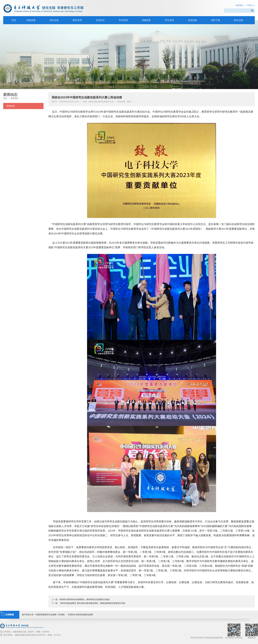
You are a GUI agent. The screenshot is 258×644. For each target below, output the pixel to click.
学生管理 (169, 20)
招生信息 (54, 20)
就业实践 (192, 20)
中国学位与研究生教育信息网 (80, 615)
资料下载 (215, 20)
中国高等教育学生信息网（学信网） (51, 615)
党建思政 (146, 20)
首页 (5, 98)
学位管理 (123, 20)
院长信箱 (238, 20)
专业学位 (100, 20)
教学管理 (77, 20)
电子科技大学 (28, 615)
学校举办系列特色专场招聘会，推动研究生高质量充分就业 (84, 599)
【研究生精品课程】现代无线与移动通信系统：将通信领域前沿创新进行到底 (92, 603)
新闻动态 (15, 98)
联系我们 (240, 5)
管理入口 (251, 5)
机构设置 (31, 20)
